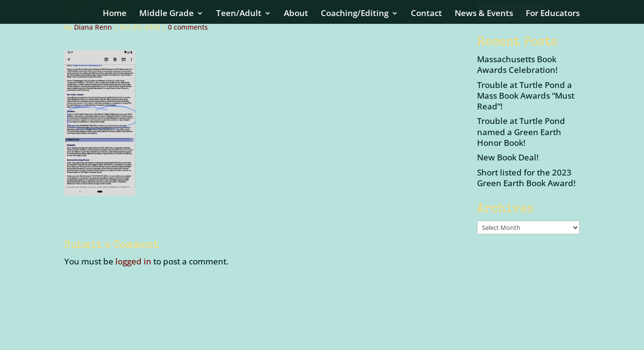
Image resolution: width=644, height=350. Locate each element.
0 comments (188, 27)
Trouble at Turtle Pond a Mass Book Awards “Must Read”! (526, 96)
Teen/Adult (239, 14)
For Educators (553, 14)
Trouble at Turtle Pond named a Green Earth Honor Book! (521, 131)
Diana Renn (93, 27)
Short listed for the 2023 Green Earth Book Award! (526, 178)
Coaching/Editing (355, 14)
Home (115, 14)
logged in (133, 261)
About (296, 14)
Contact (426, 14)
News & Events (484, 14)
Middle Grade (166, 14)
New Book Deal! (508, 157)
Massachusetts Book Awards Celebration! (517, 64)
